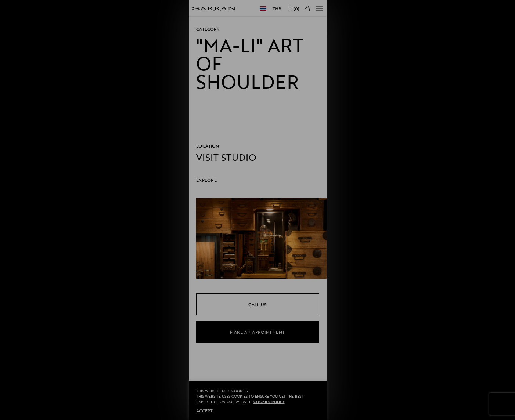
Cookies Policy (269, 402)
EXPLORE (207, 180)
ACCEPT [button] (204, 410)
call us (257, 304)
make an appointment (257, 332)
